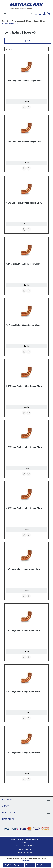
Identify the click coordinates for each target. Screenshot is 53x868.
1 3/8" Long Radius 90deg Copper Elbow (24, 142)
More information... (27, 861)
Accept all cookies (43, 865)
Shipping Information (25, 853)
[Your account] (44, 14)
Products (7, 800)
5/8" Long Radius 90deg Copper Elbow (23, 691)
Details (27, 102)
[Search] (32, 14)
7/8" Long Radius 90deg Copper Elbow (23, 753)
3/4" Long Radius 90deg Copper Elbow (23, 569)
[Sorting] (26, 49)
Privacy (25, 842)
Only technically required (14, 865)
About (5, 806)
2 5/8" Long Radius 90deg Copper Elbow (24, 447)
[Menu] (5, 14)
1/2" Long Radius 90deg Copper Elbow (23, 264)
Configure (30, 865)
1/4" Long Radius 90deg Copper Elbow (23, 325)
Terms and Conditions (25, 849)
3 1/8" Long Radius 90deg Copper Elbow (24, 508)
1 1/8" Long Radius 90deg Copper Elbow (24, 81)
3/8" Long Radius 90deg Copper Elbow (23, 630)
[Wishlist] (40, 14)
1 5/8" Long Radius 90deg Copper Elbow (24, 203)
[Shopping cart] (49, 14)
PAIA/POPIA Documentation (25, 846)
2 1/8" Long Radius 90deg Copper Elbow (24, 386)
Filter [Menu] (28, 40)
